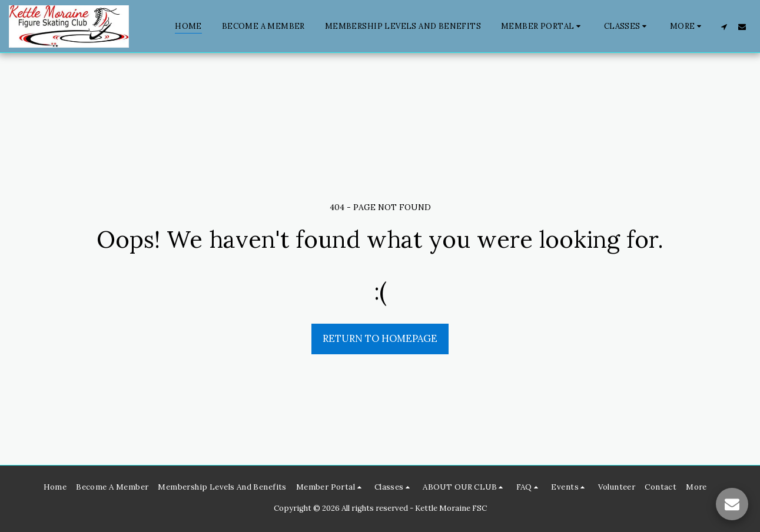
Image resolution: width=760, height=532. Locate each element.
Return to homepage (380, 338)
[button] (542, 26)
